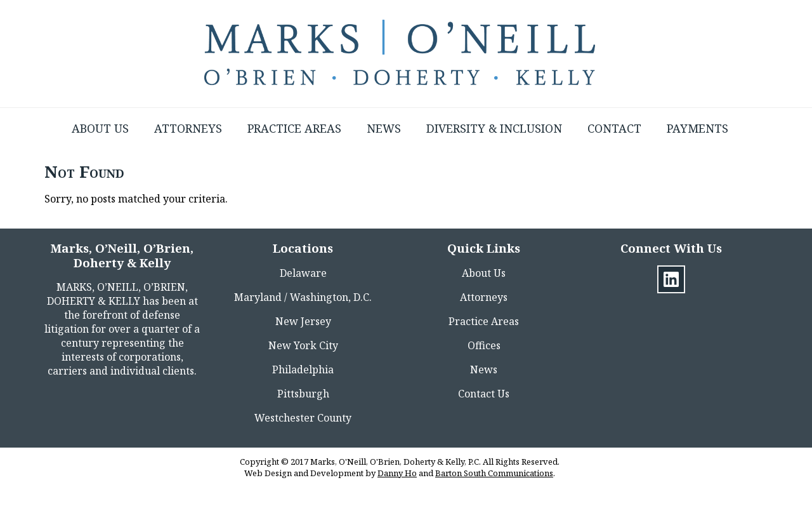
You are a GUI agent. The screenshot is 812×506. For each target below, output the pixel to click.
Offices (484, 345)
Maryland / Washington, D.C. (303, 297)
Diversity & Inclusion (494, 128)
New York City (303, 345)
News (384, 128)
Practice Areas (294, 128)
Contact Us (484, 394)
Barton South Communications (494, 473)
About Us (100, 128)
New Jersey (303, 321)
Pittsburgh (303, 394)
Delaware (303, 273)
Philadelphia (303, 370)
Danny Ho (397, 473)
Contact (614, 128)
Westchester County (303, 418)
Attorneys (188, 128)
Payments (697, 128)
